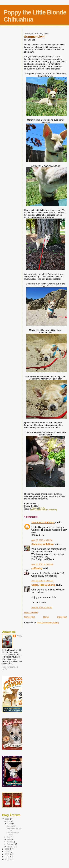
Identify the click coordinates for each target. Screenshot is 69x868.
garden (38, 510)
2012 (7, 849)
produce (45, 510)
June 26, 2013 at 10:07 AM (42, 564)
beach (32, 510)
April (9, 839)
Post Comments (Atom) (48, 623)
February (11, 844)
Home (46, 617)
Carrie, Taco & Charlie (43, 585)
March (10, 842)
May (9, 837)
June (9, 824)
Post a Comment (31, 612)
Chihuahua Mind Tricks (13, 834)
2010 (7, 852)
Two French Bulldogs (43, 522)
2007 (7, 859)
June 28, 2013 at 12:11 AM (42, 581)
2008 (7, 857)
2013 (7, 819)
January (11, 846)
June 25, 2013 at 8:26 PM (42, 540)
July (9, 821)
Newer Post (30, 617)
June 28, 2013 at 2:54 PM (42, 608)
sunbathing (53, 510)
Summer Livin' (12, 826)
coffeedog (37, 568)
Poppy (19, 636)
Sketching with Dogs (43, 544)
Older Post (62, 617)
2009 (7, 854)
